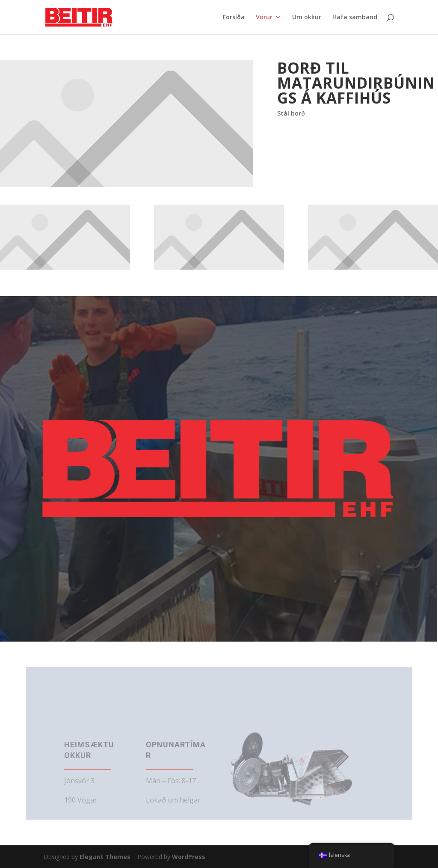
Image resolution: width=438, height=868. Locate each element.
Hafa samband (355, 18)
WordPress (189, 857)
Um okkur (307, 18)
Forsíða (234, 18)
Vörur (264, 18)
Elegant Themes (105, 857)
